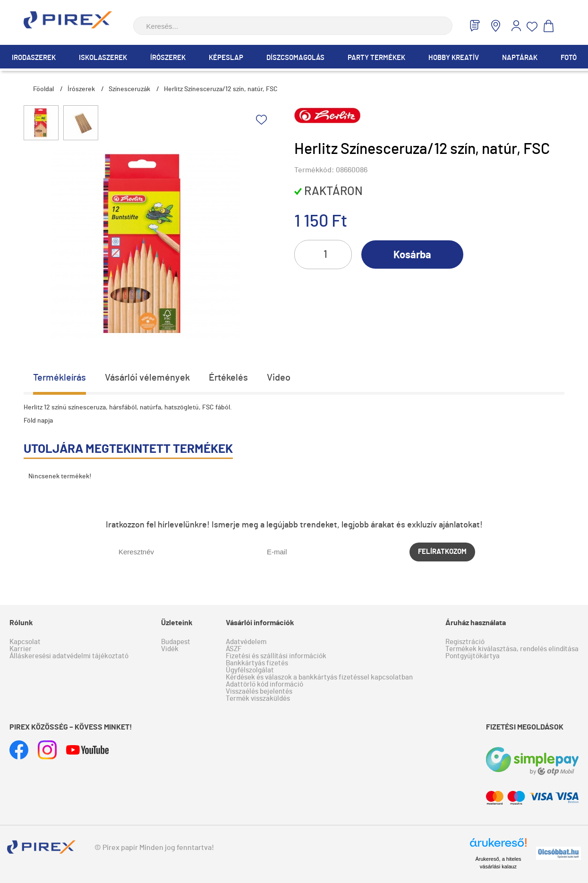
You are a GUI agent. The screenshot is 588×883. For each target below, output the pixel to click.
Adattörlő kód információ (264, 684)
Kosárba (412, 255)
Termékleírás (60, 378)
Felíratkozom (442, 552)
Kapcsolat (25, 642)
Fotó (569, 58)
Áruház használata (476, 623)
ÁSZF (234, 649)
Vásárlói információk (260, 623)
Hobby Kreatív (454, 58)
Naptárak (520, 58)
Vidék (170, 649)
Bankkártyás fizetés (257, 663)
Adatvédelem (246, 642)
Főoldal (43, 89)
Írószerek (168, 58)
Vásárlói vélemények (147, 378)
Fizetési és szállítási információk (276, 656)
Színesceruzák (129, 89)
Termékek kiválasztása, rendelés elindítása (512, 649)
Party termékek (376, 58)
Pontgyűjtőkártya (473, 656)
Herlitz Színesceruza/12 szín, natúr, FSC (221, 89)
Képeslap (226, 58)
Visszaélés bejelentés (259, 692)
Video (279, 378)
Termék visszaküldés (258, 699)
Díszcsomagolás (295, 58)
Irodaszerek (34, 58)
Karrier (21, 649)
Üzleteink (177, 623)
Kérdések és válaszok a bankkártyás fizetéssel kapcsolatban (319, 677)
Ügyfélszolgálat (250, 670)
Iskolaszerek (103, 58)
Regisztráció (465, 642)
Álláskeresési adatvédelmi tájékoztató (69, 656)
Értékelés (228, 378)
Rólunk (21, 623)
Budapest (176, 642)
